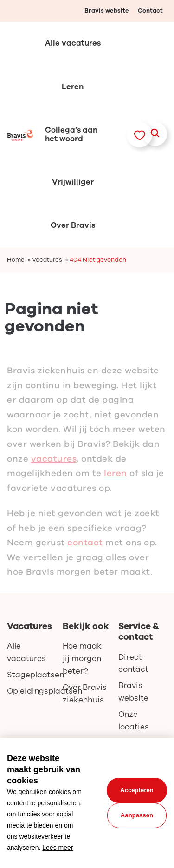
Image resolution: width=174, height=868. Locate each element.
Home (16, 260)
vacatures (54, 463)
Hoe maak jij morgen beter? (82, 659)
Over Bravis (73, 225)
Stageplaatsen (31, 675)
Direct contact (133, 663)
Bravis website (107, 11)
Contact (150, 11)
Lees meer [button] (58, 848)
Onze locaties (134, 721)
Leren (73, 87)
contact (85, 547)
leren (116, 478)
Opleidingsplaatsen (31, 691)
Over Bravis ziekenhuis (85, 694)
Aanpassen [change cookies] (137, 815)
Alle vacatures (73, 43)
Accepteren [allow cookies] (137, 790)
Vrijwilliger (73, 182)
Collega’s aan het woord (71, 134)
